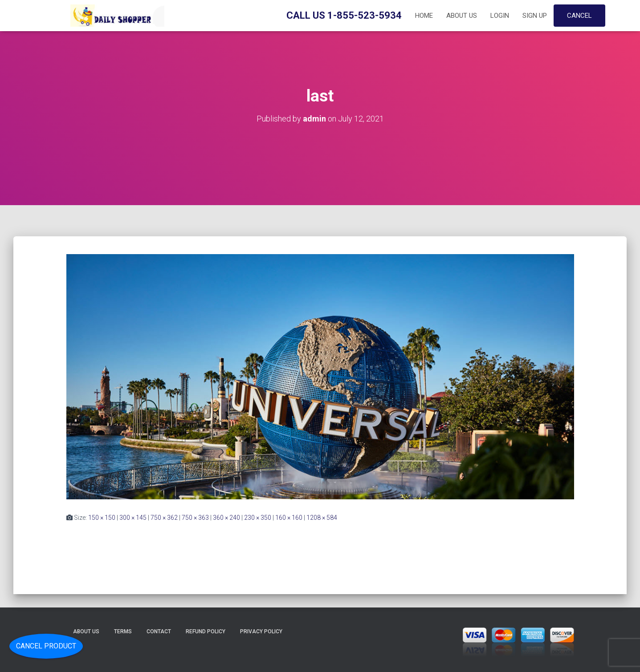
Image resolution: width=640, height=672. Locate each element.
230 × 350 (258, 518)
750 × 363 (195, 518)
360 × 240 (226, 518)
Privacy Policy (261, 632)
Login (500, 16)
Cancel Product (46, 646)
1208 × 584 (322, 518)
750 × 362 (164, 518)
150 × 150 (102, 518)
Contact (159, 632)
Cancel (579, 16)
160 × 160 (289, 518)
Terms (123, 632)
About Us (462, 16)
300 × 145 (133, 518)
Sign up (535, 16)
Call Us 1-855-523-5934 (344, 15)
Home (424, 16)
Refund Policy (206, 632)
